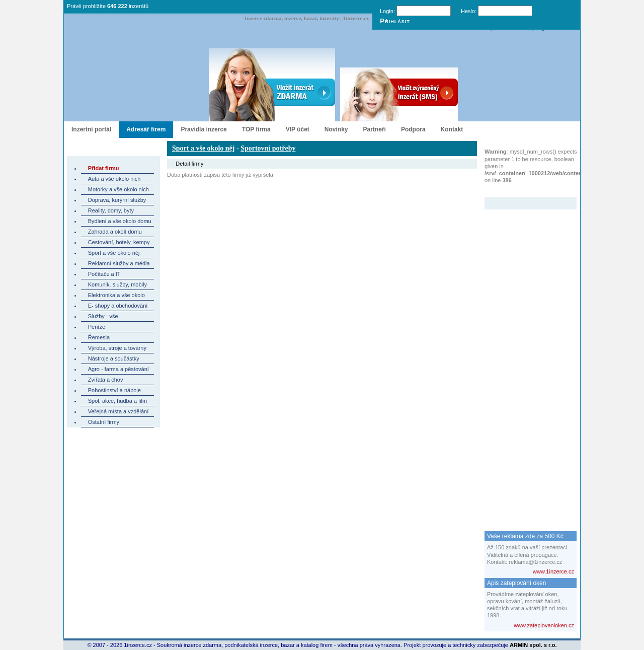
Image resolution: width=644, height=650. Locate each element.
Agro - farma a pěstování (118, 369)
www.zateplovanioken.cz (544, 625)
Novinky (336, 129)
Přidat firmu (104, 168)
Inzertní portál (91, 129)
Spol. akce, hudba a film (117, 401)
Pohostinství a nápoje (114, 390)
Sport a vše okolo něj (114, 253)
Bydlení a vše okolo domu (120, 221)
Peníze (97, 327)
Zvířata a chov (106, 380)
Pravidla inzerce (204, 129)
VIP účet (298, 129)
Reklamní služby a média (119, 263)
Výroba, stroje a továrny (117, 348)
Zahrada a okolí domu (115, 232)
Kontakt (452, 129)
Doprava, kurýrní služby (117, 200)
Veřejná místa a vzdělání (118, 411)
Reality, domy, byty (111, 210)
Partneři (375, 129)
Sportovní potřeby (268, 148)
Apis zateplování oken (516, 583)
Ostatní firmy (104, 422)
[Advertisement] (525, 360)
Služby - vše (103, 316)
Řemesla (99, 337)
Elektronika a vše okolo (116, 295)
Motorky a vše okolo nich (118, 189)
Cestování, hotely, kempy (119, 242)
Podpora (413, 129)
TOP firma (256, 129)
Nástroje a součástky (114, 358)
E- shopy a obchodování (118, 306)
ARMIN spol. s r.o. (533, 645)
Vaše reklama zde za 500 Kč (525, 536)
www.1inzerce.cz (553, 571)
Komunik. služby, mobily (117, 284)
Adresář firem (146, 129)
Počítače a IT (104, 274)
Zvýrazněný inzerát (523, 191)
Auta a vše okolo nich (114, 179)
